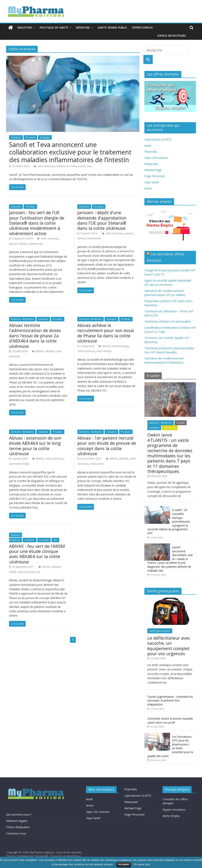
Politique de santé (54, 27)
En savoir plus (142, 864)
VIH (55, 540)
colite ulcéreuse (46, 166)
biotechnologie (120, 346)
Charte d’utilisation (18, 827)
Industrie (25, 27)
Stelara (23, 244)
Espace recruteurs (172, 36)
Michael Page (153, 170)
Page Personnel (154, 176)
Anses (148, 188)
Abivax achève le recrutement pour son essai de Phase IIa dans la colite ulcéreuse (106, 333)
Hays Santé (152, 182)
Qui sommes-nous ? (19, 815)
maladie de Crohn (66, 166)
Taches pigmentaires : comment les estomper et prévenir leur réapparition (170, 701)
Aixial (148, 146)
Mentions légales (17, 821)
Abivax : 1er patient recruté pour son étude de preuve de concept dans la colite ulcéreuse (107, 446)
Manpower (151, 164)
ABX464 (50, 351)
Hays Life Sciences (156, 158)
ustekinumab (36, 244)
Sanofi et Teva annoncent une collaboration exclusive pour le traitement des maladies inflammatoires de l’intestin (70, 152)
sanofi (82, 166)
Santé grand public (112, 27)
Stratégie (45, 137)
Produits (30, 137)
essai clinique (104, 351)
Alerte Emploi (171, 816)
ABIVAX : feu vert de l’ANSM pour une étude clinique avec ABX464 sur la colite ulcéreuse (37, 554)
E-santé (181, 423)
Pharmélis (151, 152)
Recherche (170, 428)
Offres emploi (142, 27)
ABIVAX (40, 351)
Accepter (124, 864)
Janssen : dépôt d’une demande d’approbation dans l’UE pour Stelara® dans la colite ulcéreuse (102, 220)
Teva (89, 166)
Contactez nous (16, 833)
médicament (97, 464)
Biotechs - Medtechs (22, 319)
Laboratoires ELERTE (158, 139)
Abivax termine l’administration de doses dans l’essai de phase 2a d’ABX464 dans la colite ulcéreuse (35, 336)
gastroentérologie (19, 464)
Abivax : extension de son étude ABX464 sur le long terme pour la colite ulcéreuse (35, 446)
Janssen (13, 244)
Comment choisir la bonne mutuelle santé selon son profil (170, 721)
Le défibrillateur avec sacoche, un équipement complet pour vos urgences (169, 646)
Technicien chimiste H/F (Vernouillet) (168, 321)
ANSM (12, 572)
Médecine (83, 27)
